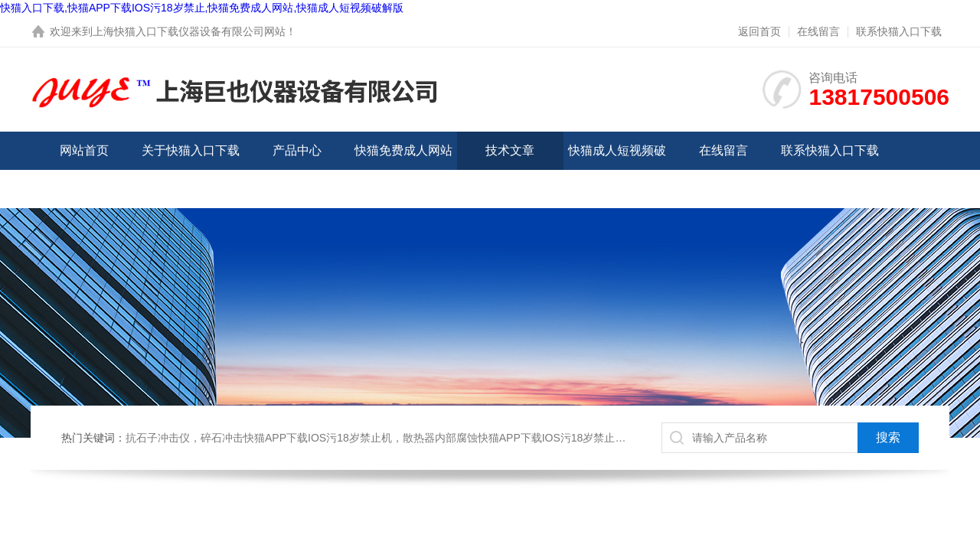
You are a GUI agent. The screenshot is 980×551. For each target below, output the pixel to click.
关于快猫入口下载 (191, 150)
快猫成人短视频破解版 (617, 170)
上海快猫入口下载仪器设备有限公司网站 (189, 31)
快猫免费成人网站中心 (403, 170)
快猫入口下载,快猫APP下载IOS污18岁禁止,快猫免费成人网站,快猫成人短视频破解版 (202, 8)
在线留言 (818, 31)
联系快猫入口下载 (899, 31)
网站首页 (84, 150)
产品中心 (297, 150)
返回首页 (759, 31)
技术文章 (510, 150)
